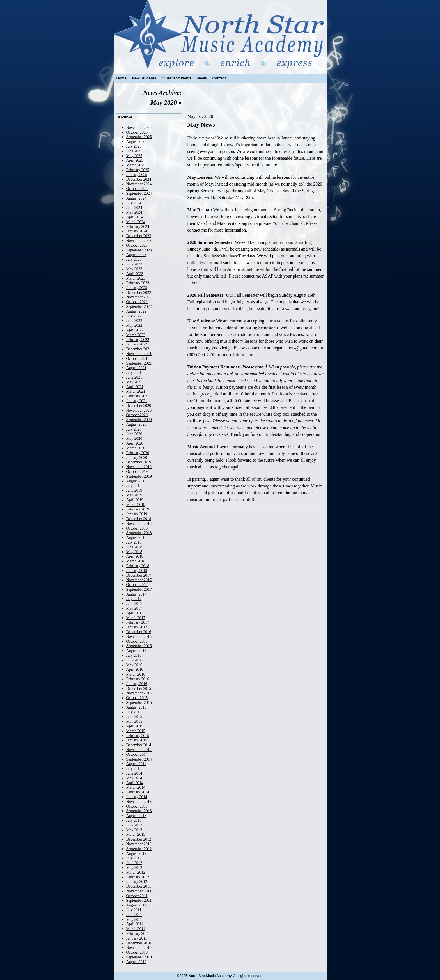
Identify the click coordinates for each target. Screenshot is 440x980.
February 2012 (138, 877)
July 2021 (134, 373)
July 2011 (134, 910)
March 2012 (136, 872)
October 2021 (137, 359)
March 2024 (136, 222)
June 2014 (134, 773)
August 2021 (136, 368)
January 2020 (137, 458)
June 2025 (134, 151)
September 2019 (139, 476)
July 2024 (134, 203)
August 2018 (136, 538)
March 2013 (136, 834)
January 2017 (137, 627)
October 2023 (137, 245)
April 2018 (135, 556)
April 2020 (135, 443)
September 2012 (139, 849)
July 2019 (134, 486)
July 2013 (134, 820)
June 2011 (134, 915)
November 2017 (139, 580)
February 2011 (138, 934)
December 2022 (139, 293)
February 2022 (138, 340)
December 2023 (139, 236)
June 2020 (134, 434)
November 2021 (139, 354)
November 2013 (139, 802)
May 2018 (134, 552)
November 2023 (139, 241)
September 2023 (139, 250)
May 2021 (134, 382)
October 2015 (137, 698)
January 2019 (137, 514)
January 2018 (137, 571)
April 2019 (135, 500)
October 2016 (137, 641)
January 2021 (137, 401)
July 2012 (134, 858)
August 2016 (136, 651)
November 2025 (139, 128)
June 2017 (134, 604)
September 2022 (139, 307)
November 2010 (139, 948)
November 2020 (139, 410)
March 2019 (136, 505)
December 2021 (139, 349)
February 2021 (138, 396)
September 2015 (139, 703)
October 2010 (137, 952)
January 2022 (137, 344)
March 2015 (136, 731)
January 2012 (137, 882)
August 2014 (136, 764)
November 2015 (139, 693)
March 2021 (136, 391)
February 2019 (138, 509)
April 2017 (135, 613)
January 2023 (137, 288)
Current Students (177, 78)
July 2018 (134, 542)
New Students (144, 78)
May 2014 (134, 778)
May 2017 (134, 608)
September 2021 (139, 363)
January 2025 (137, 175)
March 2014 (136, 787)
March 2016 (136, 674)
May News (201, 124)
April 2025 (135, 160)
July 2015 (134, 712)
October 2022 (137, 302)
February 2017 (138, 622)
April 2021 (135, 387)
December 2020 (139, 406)
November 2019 (139, 467)
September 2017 (139, 589)
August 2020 (136, 424)
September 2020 (139, 420)
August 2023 (136, 255)
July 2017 (134, 599)
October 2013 (137, 806)
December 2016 (139, 632)
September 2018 (139, 533)
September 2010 (139, 957)
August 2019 (136, 481)
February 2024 (138, 227)
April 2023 (135, 274)
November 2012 (139, 844)
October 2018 (137, 528)
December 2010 (139, 943)
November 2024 (139, 184)
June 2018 (134, 547)
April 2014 (135, 783)
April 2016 (135, 669)
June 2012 (134, 863)
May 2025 (134, 156)
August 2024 (136, 198)
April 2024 (135, 217)
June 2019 (134, 490)
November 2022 (139, 297)
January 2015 (137, 740)
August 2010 (136, 962)
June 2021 (134, 377)
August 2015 (136, 707)
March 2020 (136, 448)
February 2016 (138, 679)
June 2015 (134, 717)
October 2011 (137, 896)
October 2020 (137, 415)
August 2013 (136, 816)
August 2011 (136, 905)
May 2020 (134, 439)
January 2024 (137, 231)
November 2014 (139, 750)
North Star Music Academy (220, 34)
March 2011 (136, 929)
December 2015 (139, 689)
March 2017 (136, 618)
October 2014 (137, 755)
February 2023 (138, 283)
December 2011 (139, 886)
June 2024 (134, 208)
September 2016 (139, 646)
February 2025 (138, 170)
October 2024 (137, 189)
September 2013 (139, 811)
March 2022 (136, 335)
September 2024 (139, 194)
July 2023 (134, 259)
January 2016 (137, 684)
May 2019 (134, 495)
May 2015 (134, 721)
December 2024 (139, 179)
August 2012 (136, 854)
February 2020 (138, 453)
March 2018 (136, 561)
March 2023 (136, 278)
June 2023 (134, 264)
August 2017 (136, 594)
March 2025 (136, 165)
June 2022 (134, 321)
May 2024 (134, 212)
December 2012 (139, 839)
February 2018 (138, 566)
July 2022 (134, 316)
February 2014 (138, 792)
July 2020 (134, 429)
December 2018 (139, 519)
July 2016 (134, 655)
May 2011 (134, 920)
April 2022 (135, 330)
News (202, 78)
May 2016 (134, 665)
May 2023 (134, 269)
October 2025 (137, 132)
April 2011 (135, 924)
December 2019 (139, 462)
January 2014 (137, 797)
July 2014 (134, 769)
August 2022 (136, 311)
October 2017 (137, 585)
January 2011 (137, 938)
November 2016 (139, 637)
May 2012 (134, 868)
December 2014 (139, 745)
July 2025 (134, 146)
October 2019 (137, 472)
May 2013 (134, 830)
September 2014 (139, 759)
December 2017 (139, 575)
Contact (219, 78)
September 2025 (139, 137)
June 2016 (134, 660)
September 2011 (139, 900)
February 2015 (138, 736)
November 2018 (139, 524)
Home (122, 78)
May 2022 (134, 325)
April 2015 (135, 726)
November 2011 (139, 891)
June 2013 (134, 825)
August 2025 (136, 142)
